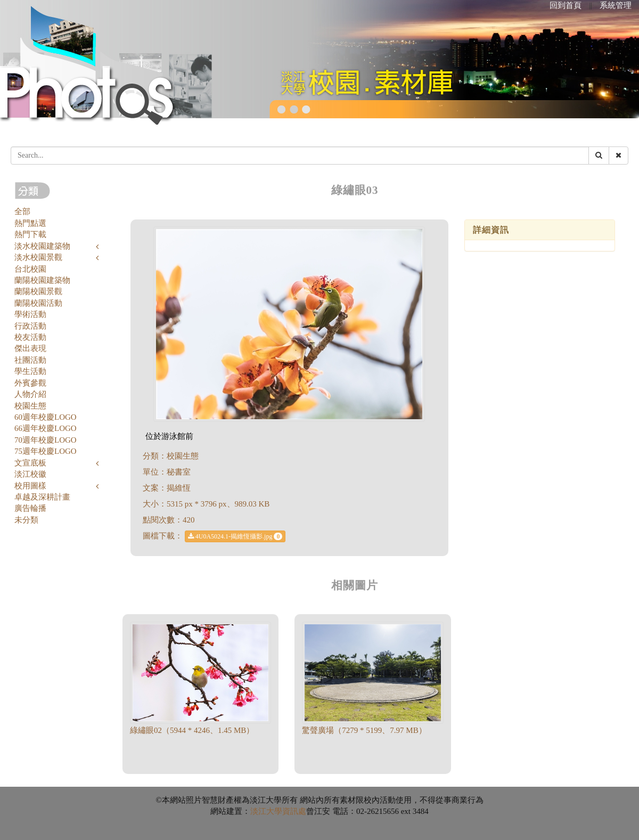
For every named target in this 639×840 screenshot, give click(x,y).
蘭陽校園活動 (38, 303)
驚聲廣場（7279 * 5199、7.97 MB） (364, 730)
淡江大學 (266, 811)
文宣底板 (30, 463)
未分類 (26, 520)
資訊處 (294, 811)
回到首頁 (566, 5)
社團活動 (30, 360)
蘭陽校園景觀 (38, 291)
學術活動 (30, 314)
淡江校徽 (30, 474)
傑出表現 (30, 348)
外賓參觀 (30, 383)
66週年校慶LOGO (46, 428)
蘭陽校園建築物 (42, 280)
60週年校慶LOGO (46, 417)
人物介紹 (30, 394)
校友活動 (30, 337)
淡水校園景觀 (38, 257)
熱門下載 (30, 234)
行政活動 (30, 326)
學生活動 (30, 371)
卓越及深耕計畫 (42, 497)
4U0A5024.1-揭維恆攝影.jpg (235, 536)
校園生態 (30, 406)
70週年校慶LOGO (46, 440)
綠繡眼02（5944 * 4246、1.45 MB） (192, 730)
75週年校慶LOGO (46, 451)
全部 (22, 211)
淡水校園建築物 (42, 246)
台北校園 (30, 269)
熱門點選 (30, 223)
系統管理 (616, 5)
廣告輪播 (30, 508)
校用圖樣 (30, 486)
